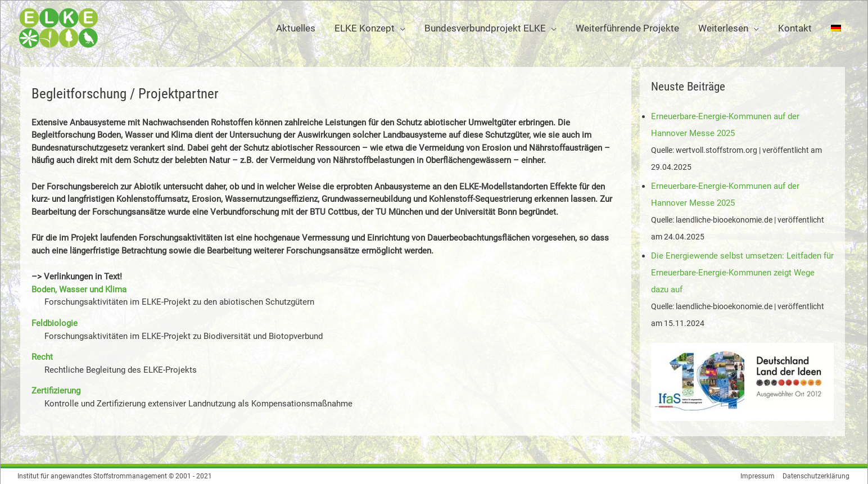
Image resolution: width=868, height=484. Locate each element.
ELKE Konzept (365, 28)
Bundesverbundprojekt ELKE (485, 28)
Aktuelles (296, 28)
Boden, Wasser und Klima (79, 290)
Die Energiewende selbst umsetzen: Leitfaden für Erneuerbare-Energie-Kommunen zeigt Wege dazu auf (742, 272)
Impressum (758, 476)
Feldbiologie (55, 323)
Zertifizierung (56, 391)
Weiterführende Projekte (627, 28)
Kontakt (795, 28)
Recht (42, 357)
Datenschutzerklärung (817, 476)
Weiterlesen (723, 28)
